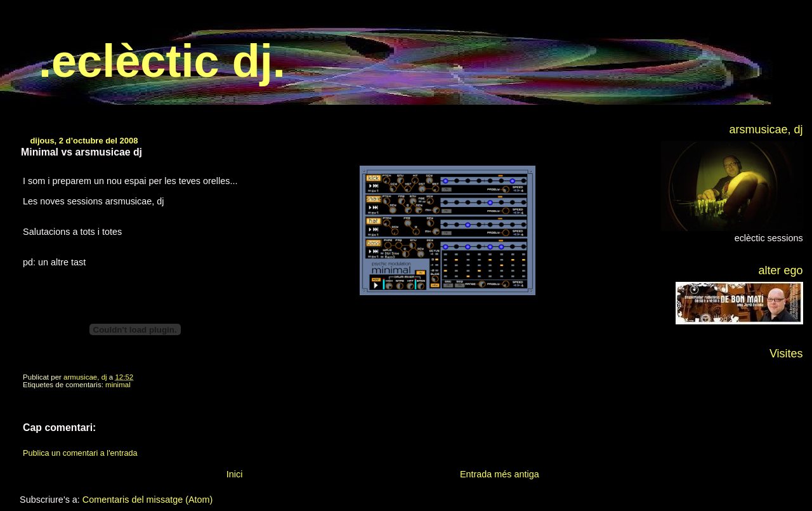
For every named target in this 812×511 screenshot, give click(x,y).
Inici (235, 474)
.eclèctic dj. (162, 61)
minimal (118, 385)
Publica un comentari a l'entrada (80, 453)
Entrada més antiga (500, 474)
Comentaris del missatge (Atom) (148, 500)
